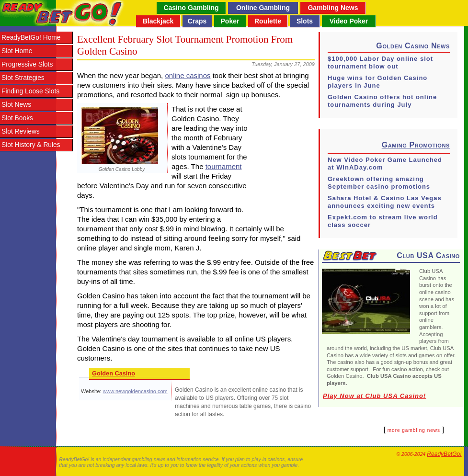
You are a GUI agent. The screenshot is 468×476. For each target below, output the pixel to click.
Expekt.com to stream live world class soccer (383, 221)
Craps (197, 21)
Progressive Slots (27, 64)
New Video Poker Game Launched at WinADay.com (385, 164)
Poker (230, 21)
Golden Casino (114, 373)
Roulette (268, 21)
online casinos (188, 75)
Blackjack (158, 21)
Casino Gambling (191, 8)
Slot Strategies (23, 78)
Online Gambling (263, 8)
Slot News (16, 105)
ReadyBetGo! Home (31, 38)
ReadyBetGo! (444, 454)
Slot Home (17, 51)
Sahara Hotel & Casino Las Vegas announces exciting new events (385, 202)
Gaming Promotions (416, 145)
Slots (305, 21)
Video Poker (349, 21)
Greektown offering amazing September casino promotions (379, 183)
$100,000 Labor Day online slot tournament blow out (380, 62)
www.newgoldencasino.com (135, 391)
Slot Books (17, 118)
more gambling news (414, 430)
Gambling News (333, 8)
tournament (224, 166)
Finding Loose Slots (30, 91)
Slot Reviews (21, 131)
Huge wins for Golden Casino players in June (377, 82)
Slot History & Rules (31, 145)
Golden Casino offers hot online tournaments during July (382, 101)
